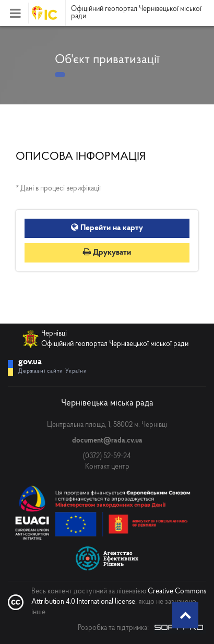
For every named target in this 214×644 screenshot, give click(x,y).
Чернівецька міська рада (107, 403)
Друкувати (107, 253)
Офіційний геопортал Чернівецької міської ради (136, 13)
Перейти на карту (107, 228)
